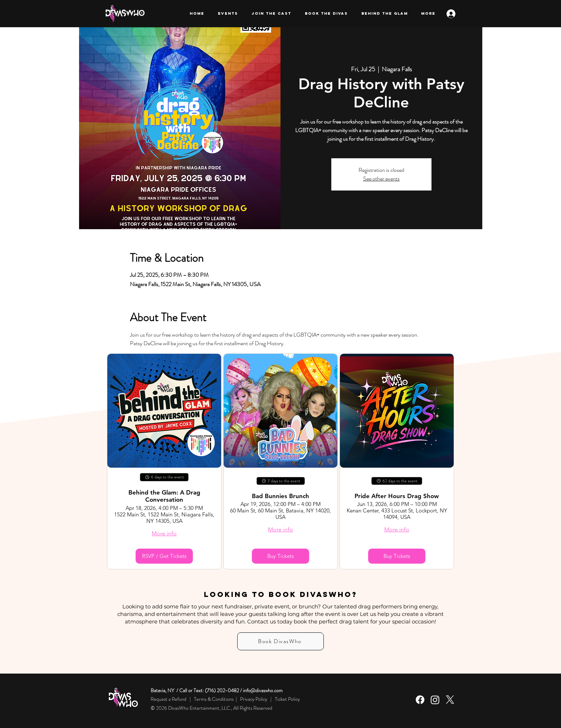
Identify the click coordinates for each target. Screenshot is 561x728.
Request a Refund (169, 699)
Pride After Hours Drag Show (397, 496)
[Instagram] (435, 700)
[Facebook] (420, 700)
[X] (450, 700)
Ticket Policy (287, 699)
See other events (381, 179)
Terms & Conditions (214, 699)
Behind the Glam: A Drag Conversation (164, 496)
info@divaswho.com (263, 690)
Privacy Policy (254, 699)
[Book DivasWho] (280, 641)
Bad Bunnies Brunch (280, 496)
